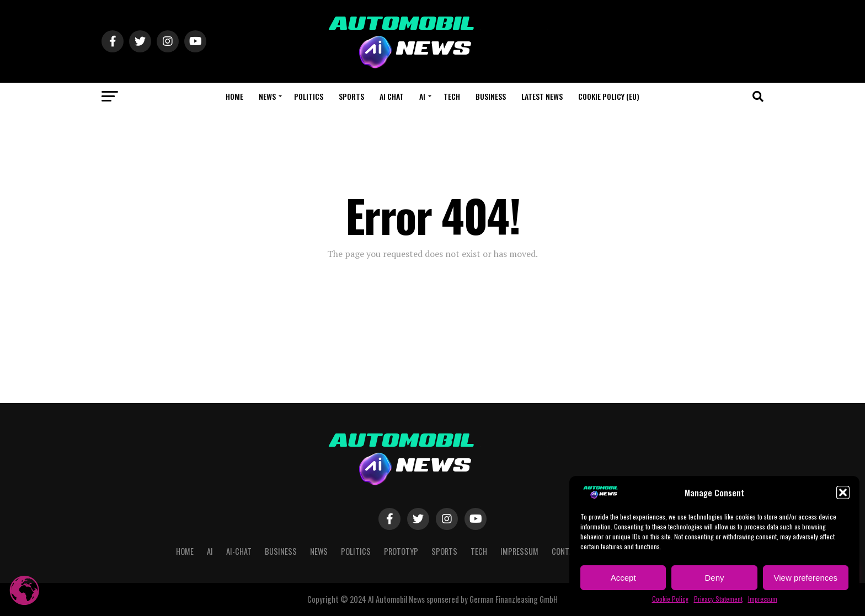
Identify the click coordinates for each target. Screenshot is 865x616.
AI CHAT (392, 96)
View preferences (806, 578)
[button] (843, 492)
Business (491, 96)
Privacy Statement (718, 599)
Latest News (542, 96)
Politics (309, 96)
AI (422, 96)
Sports (351, 96)
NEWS (267, 96)
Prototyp (401, 551)
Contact (567, 551)
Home (234, 96)
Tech (452, 96)
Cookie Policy (670, 599)
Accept (623, 578)
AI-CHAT (239, 551)
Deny (714, 578)
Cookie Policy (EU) (609, 96)
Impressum (763, 599)
